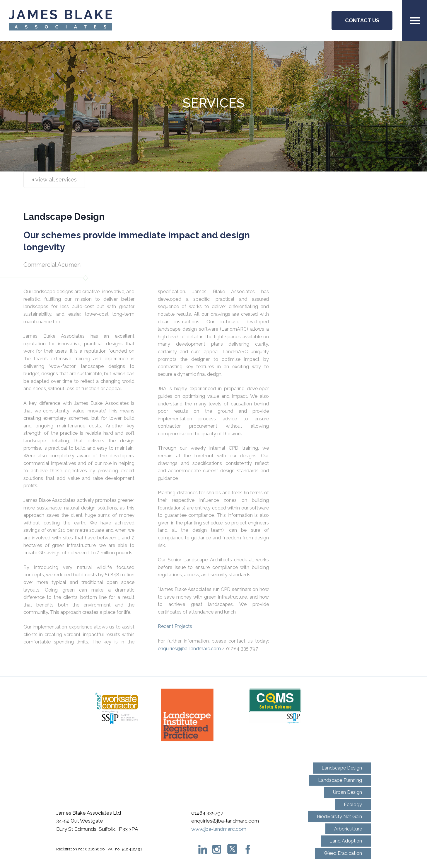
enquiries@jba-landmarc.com (189, 649)
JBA (60, 21)
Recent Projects (176, 626)
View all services (54, 180)
